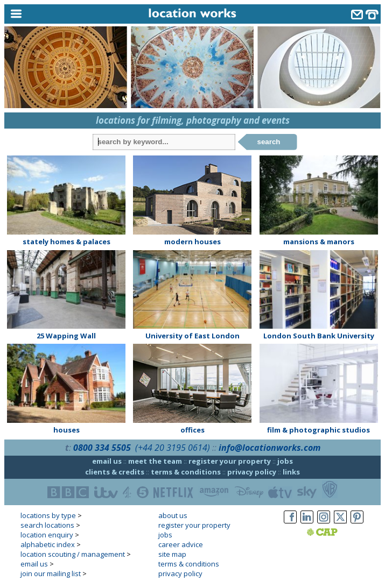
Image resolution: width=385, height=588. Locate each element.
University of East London (192, 336)
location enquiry (47, 535)
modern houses (192, 242)
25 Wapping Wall (66, 336)
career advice (181, 544)
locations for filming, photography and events (193, 120)
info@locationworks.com (269, 448)
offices (192, 430)
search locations (47, 525)
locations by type (48, 515)
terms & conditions (186, 472)
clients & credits (115, 472)
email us (107, 461)
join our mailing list (51, 573)
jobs (285, 461)
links (291, 472)
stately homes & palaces (66, 242)
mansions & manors (319, 242)
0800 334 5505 (102, 448)
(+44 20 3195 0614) (173, 448)
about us (173, 515)
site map (172, 554)
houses (66, 430)
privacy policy (252, 472)
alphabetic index (48, 544)
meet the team (155, 461)
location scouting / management (73, 554)
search (269, 142)
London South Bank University (319, 336)
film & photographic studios (318, 430)
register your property (230, 461)
